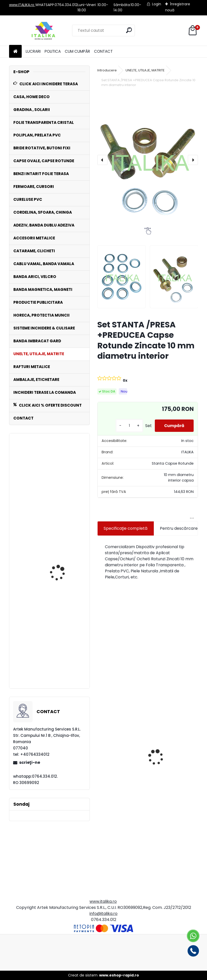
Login (157, 4)
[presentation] (102, 160)
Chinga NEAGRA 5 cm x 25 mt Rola (62, 479)
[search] (129, 30)
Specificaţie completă (126, 528)
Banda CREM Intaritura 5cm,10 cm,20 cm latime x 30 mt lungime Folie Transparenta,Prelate (64, 659)
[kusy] (128, 426)
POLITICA (53, 51)
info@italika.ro (103, 914)
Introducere (107, 70)
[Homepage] (15, 52)
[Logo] (44, 31)
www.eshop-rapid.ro (119, 975)
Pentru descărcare (179, 528)
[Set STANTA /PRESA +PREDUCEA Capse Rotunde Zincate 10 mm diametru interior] (148, 160)
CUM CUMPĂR (77, 51)
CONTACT (103, 51)
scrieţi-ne (30, 762)
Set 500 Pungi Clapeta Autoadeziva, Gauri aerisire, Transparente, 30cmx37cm (120, 795)
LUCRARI (33, 51)
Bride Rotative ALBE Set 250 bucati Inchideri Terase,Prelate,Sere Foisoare (62, 572)
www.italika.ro (103, 901)
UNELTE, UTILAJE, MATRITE (145, 70)
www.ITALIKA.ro (22, 5)
